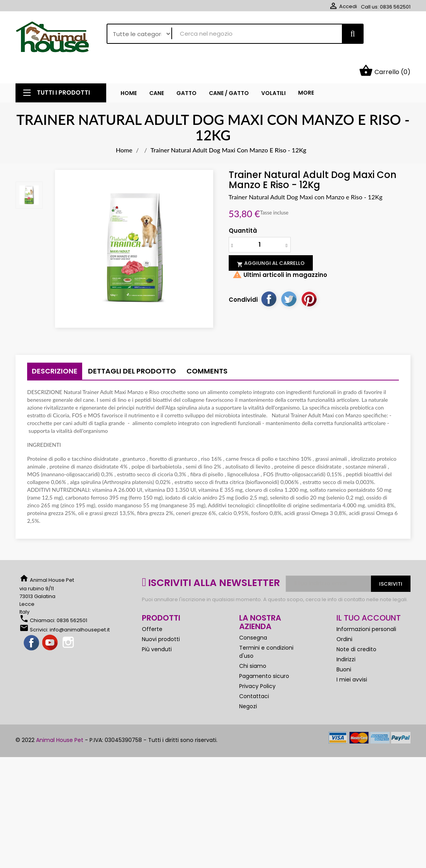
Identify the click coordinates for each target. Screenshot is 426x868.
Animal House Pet (60, 718)
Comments (207, 348)
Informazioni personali (366, 607)
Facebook (32, 621)
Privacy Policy (257, 664)
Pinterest (309, 276)
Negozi (248, 684)
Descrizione (55, 348)
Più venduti (157, 627)
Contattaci (254, 674)
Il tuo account (369, 595)
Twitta (289, 276)
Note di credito (356, 627)
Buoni (344, 647)
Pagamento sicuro (264, 654)
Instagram (69, 621)
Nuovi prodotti (161, 617)
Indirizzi (346, 637)
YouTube (50, 621)
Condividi (269, 276)
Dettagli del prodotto (132, 348)
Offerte (152, 607)
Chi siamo (253, 643)
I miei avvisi (352, 657)
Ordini (344, 617)
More (306, 70)
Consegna (253, 615)
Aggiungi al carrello (271, 241)
